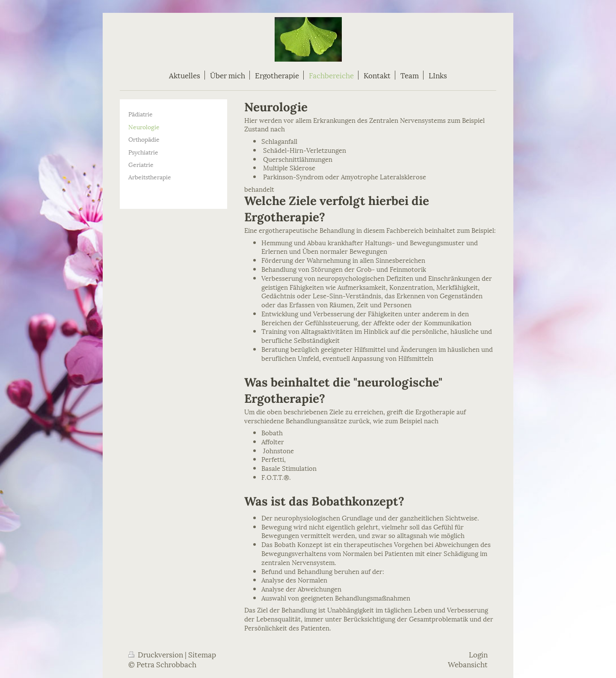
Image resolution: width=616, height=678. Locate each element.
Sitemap (202, 654)
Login (478, 654)
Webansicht (468, 664)
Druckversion (157, 654)
